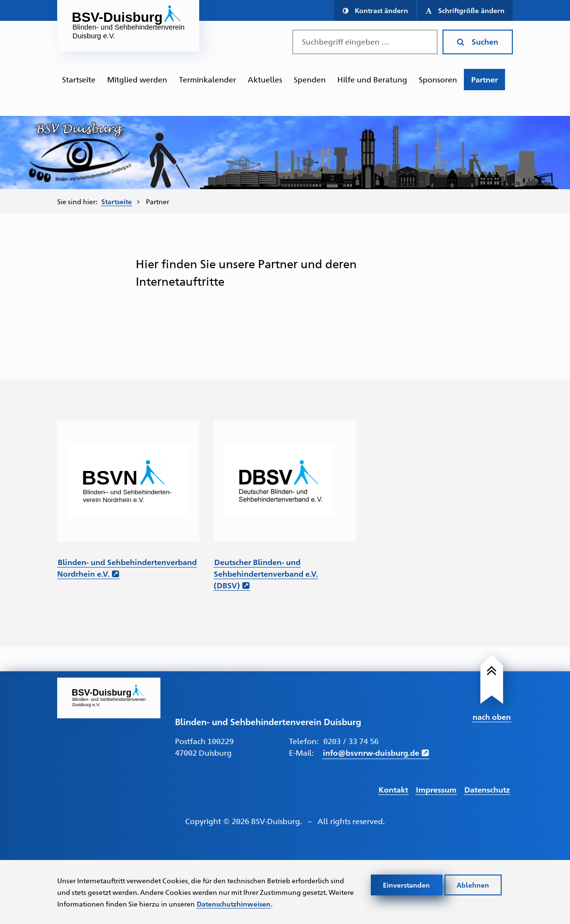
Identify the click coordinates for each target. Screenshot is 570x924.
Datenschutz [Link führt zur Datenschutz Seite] (487, 789)
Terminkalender (207, 79)
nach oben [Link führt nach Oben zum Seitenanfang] (492, 717)
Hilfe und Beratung (372, 79)
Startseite (79, 79)
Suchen (478, 41)
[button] (375, 10)
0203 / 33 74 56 (351, 741)
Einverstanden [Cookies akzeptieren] (406, 885)
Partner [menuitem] (158, 201)
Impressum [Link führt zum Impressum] (436, 789)
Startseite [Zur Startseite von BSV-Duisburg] (117, 201)
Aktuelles (265, 79)
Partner (484, 79)
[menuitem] (79, 80)
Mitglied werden (137, 79)
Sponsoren (438, 79)
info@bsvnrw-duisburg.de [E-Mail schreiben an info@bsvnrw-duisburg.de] (371, 753)
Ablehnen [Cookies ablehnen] (473, 885)
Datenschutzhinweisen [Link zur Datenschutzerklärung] (234, 904)
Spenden (310, 79)
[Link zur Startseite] (109, 698)
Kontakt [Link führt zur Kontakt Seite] (393, 789)
